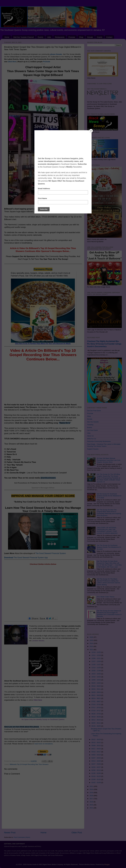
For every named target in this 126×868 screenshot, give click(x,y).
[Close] (91, 131)
